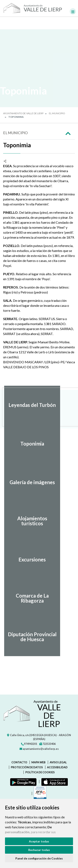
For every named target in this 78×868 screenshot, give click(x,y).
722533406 (47, 744)
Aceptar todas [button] (39, 841)
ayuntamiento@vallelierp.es (39, 749)
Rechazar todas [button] (39, 850)
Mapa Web (38, 762)
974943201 (29, 744)
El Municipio (57, 113)
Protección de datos (27, 767)
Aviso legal (58, 762)
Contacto (19, 762)
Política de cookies (40, 772)
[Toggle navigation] (73, 11)
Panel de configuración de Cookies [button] (39, 858)
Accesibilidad (57, 767)
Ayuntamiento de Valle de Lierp (23, 113)
